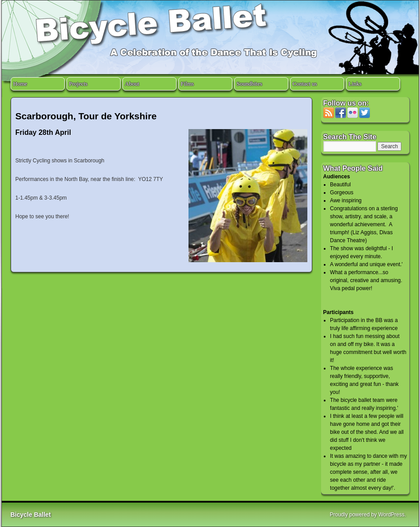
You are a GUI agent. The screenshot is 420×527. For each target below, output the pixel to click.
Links (355, 84)
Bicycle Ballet (31, 515)
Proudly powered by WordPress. (368, 515)
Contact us (305, 84)
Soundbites (250, 84)
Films (188, 84)
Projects (79, 84)
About (132, 84)
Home (20, 84)
